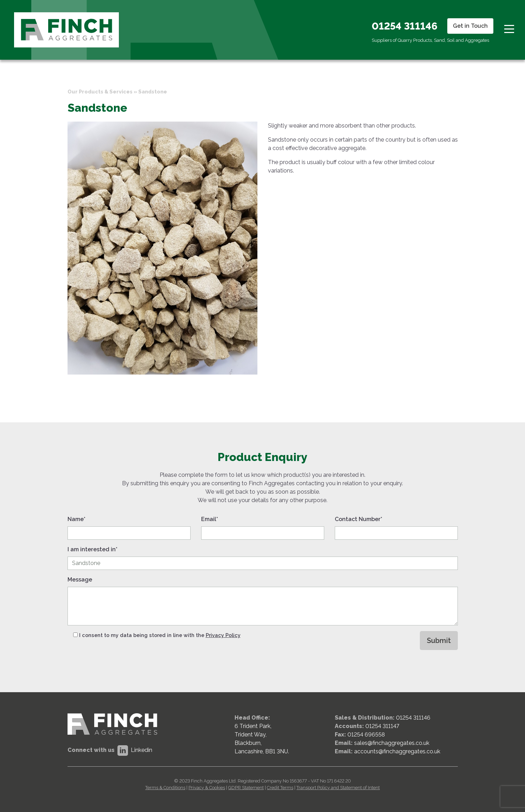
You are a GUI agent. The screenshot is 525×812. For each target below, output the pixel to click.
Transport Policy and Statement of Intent (338, 788)
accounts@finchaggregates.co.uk (397, 751)
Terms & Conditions (165, 788)
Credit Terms (280, 788)
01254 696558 (366, 735)
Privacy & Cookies (207, 788)
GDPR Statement (246, 788)
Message (80, 580)
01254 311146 (405, 26)
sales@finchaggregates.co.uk (392, 743)
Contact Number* (358, 519)
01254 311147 (382, 726)
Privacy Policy (223, 635)
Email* (210, 519)
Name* (76, 519)
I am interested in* (92, 549)
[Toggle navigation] (509, 28)
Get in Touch (470, 26)
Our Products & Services (100, 92)
